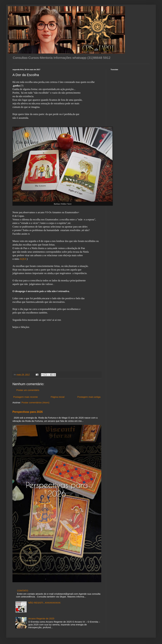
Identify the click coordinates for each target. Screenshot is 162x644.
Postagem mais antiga (89, 397)
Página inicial (57, 397)
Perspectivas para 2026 (28, 412)
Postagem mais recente (26, 397)
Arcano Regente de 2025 (41, 618)
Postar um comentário (28, 390)
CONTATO (23, 591)
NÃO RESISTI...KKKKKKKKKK (45, 603)
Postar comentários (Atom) (35, 402)
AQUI (23, 259)
